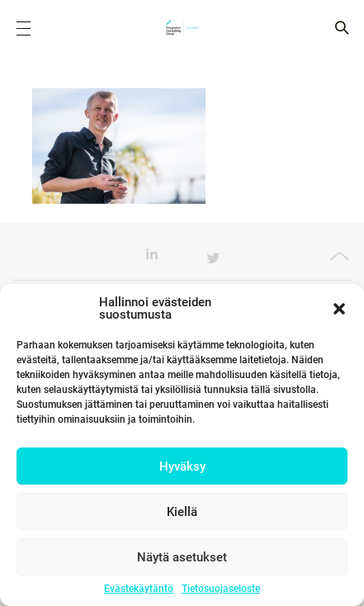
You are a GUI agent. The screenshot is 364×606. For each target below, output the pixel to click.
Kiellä (182, 512)
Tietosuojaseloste (221, 589)
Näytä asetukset (182, 557)
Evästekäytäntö (139, 589)
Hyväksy (182, 466)
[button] (339, 309)
